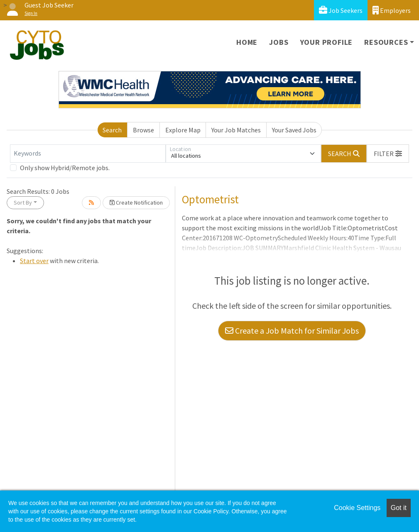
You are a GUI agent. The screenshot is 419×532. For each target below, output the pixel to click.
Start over (34, 261)
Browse (143, 130)
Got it (399, 508)
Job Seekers (341, 10)
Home (247, 42)
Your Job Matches (236, 130)
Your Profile (327, 42)
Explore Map (183, 130)
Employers (392, 10)
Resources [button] (386, 42)
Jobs (279, 42)
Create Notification (136, 203)
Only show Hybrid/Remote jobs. (65, 168)
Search (112, 130)
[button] (388, 154)
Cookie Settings (357, 508)
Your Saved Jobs (294, 130)
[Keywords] (88, 154)
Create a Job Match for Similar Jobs (292, 331)
